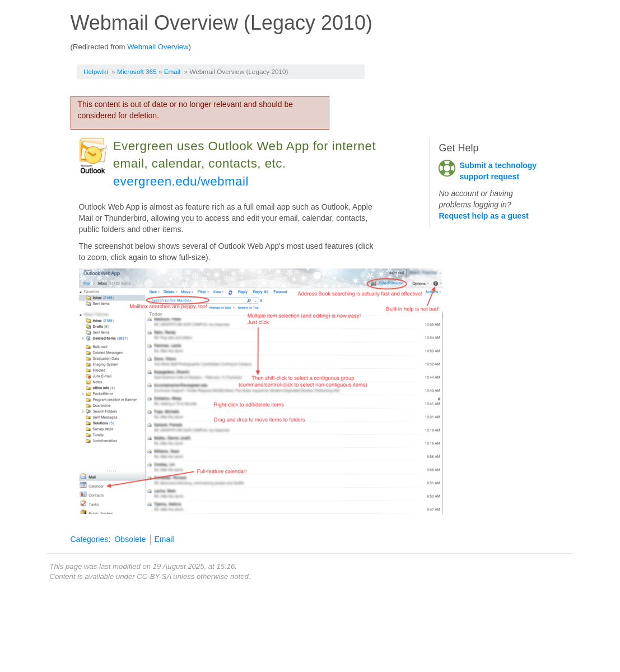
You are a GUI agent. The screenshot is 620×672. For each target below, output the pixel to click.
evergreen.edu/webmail (181, 181)
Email (172, 71)
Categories (90, 539)
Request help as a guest (483, 216)
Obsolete (130, 539)
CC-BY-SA (154, 576)
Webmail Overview (158, 47)
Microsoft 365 (137, 71)
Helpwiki (96, 71)
